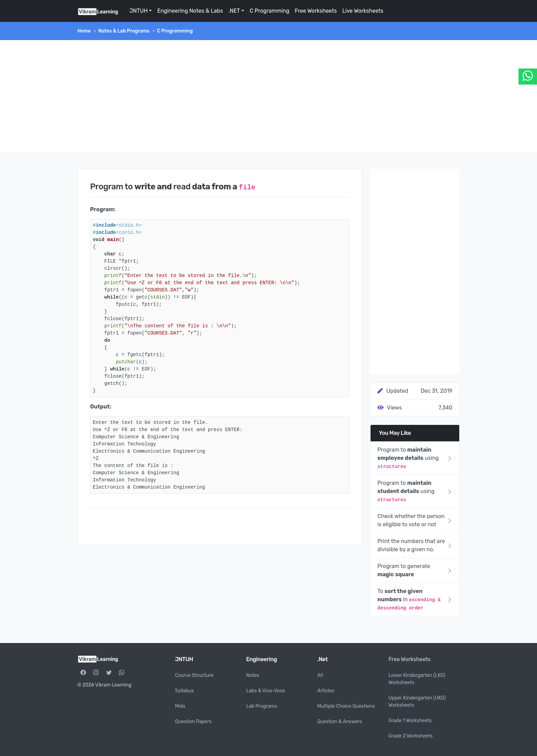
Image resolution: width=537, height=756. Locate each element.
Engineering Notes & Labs (190, 11)
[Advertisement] (268, 96)
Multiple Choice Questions (346, 706)
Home (84, 31)
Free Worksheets (316, 11)
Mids (180, 706)
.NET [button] (234, 11)
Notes (253, 675)
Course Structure (194, 675)
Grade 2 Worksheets (410, 736)
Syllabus (184, 691)
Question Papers (193, 722)
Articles (326, 691)
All (320, 675)
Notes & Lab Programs (124, 31)
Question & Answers (340, 722)
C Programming (270, 11)
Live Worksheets (363, 11)
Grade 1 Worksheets (410, 721)
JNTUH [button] (139, 11)
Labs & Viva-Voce (266, 691)
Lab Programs (262, 706)
